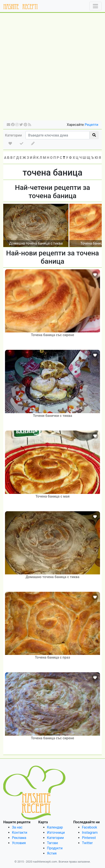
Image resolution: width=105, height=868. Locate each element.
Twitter (87, 843)
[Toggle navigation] (95, 6)
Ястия (52, 853)
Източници (56, 833)
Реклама (19, 838)
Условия (19, 843)
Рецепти (91, 125)
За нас (17, 827)
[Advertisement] (52, 68)
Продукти (55, 848)
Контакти (20, 833)
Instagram (90, 833)
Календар (55, 827)
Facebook (89, 827)
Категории (13, 135)
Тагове (52, 843)
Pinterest (89, 838)
